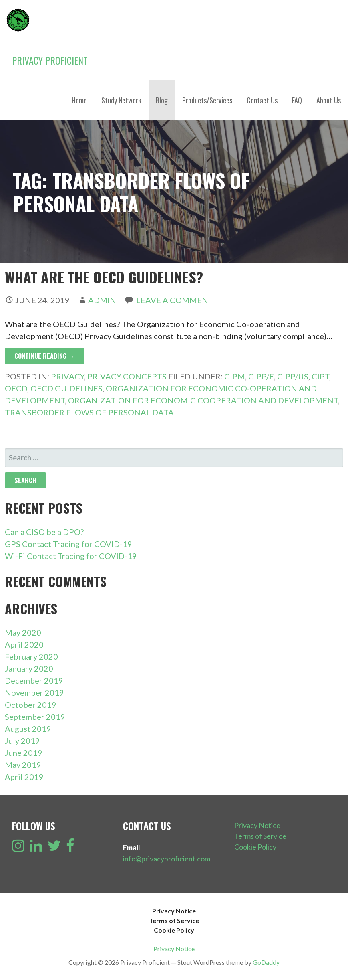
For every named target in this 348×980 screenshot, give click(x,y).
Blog (162, 100)
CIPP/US (293, 376)
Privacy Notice (257, 825)
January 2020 (29, 668)
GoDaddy (266, 962)
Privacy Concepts (127, 376)
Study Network (121, 100)
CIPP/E (261, 376)
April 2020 (24, 644)
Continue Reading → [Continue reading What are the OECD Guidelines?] (44, 356)
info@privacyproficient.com (167, 859)
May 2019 (23, 765)
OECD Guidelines (66, 388)
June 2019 (24, 753)
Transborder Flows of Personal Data (89, 412)
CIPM (235, 376)
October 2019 (31, 705)
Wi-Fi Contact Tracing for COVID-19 (71, 556)
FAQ (297, 100)
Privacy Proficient (50, 60)
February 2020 (31, 656)
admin (102, 300)
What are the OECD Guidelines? (104, 277)
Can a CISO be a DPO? (44, 532)
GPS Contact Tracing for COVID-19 (68, 544)
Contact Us (262, 100)
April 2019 (24, 777)
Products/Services (207, 100)
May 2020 (23, 632)
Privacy (67, 376)
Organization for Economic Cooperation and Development (203, 400)
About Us (329, 100)
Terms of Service (260, 836)
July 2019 (22, 741)
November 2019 (34, 692)
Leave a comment (175, 300)
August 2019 (28, 729)
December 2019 (34, 680)
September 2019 (35, 717)
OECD (16, 388)
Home (79, 100)
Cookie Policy (255, 847)
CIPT (320, 376)
